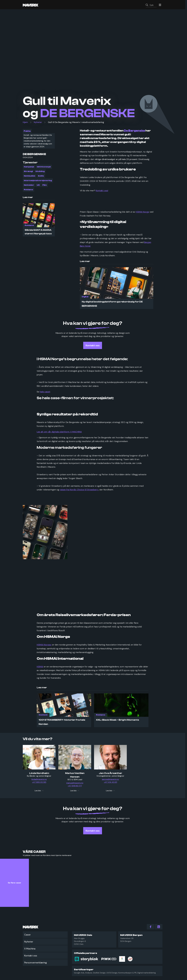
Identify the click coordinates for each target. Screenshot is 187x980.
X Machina (30, 949)
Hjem (25, 123)
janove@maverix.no (110, 780)
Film (45, 186)
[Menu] (160, 5)
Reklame (28, 190)
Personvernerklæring (36, 963)
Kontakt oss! (102, 191)
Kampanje (29, 168)
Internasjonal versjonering (38, 181)
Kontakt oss (31, 956)
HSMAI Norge (142, 213)
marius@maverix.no (75, 784)
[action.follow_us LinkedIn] (159, 927)
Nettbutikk (30, 177)
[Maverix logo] (34, 5)
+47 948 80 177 (75, 787)
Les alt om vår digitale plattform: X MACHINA (59, 433)
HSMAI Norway (44, 646)
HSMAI (40, 667)
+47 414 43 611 (110, 783)
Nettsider (29, 186)
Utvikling (40, 172)
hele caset (45, 393)
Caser (27, 935)
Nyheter (38, 123)
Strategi (28, 172)
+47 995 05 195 (39, 783)
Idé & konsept (44, 168)
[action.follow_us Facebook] (151, 927)
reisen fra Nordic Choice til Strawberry (79, 490)
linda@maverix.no (39, 780)
